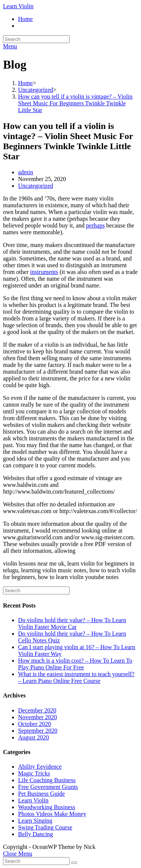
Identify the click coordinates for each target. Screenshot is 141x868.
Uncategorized (36, 186)
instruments (44, 272)
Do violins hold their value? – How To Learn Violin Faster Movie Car (72, 623)
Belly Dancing (36, 834)
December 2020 (37, 710)
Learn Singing (35, 821)
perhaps (96, 225)
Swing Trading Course (45, 827)
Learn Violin (18, 6)
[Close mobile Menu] (18, 854)
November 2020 (38, 717)
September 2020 (38, 731)
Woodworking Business (47, 807)
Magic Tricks (34, 773)
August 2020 (33, 737)
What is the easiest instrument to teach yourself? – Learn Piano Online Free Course (76, 677)
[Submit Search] (74, 863)
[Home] (25, 83)
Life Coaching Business (47, 780)
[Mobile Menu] (10, 46)
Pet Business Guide (41, 794)
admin (26, 172)
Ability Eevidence (40, 767)
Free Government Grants (48, 787)
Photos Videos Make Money (52, 814)
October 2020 (35, 724)
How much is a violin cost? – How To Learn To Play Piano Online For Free (75, 664)
